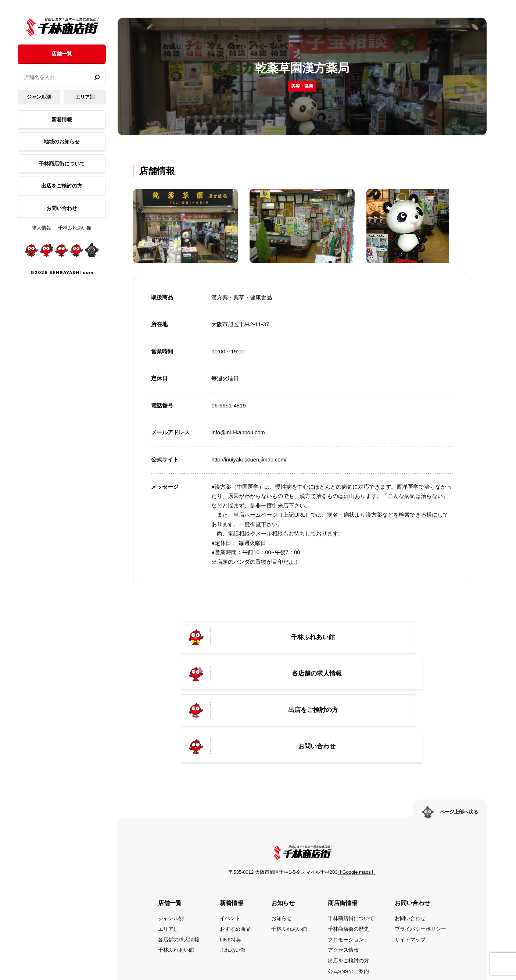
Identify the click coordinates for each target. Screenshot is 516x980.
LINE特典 (231, 875)
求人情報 (42, 228)
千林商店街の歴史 (348, 865)
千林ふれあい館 (75, 228)
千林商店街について (62, 164)
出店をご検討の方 (62, 186)
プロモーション (346, 875)
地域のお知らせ (62, 142)
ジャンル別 (39, 97)
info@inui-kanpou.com (239, 432)
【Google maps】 (356, 808)
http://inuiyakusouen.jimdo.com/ (250, 459)
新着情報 (62, 120)
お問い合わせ (62, 208)
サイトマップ (410, 875)
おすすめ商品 (235, 865)
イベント (230, 855)
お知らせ (282, 855)
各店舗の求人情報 (179, 875)
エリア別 (85, 97)
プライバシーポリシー (420, 865)
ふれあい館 (233, 885)
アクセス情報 (343, 885)
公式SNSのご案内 (349, 906)
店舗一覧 (62, 54)
